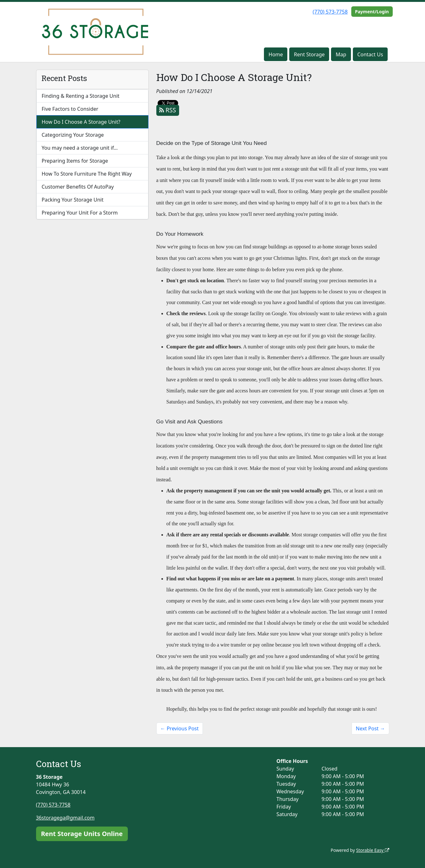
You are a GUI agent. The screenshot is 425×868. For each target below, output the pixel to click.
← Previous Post (180, 728)
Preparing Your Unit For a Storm (80, 213)
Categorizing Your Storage (73, 135)
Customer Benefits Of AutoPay (78, 187)
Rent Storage (309, 54)
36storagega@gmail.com (66, 817)
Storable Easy (372, 850)
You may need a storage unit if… (80, 148)
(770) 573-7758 (330, 12)
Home (276, 54)
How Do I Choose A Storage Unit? (81, 122)
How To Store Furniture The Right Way (87, 174)
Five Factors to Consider (70, 109)
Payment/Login (372, 12)
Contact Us (370, 54)
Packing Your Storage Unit (73, 200)
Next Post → (370, 728)
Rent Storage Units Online (82, 833)
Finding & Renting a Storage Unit (81, 96)
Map (341, 54)
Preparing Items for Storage (75, 161)
